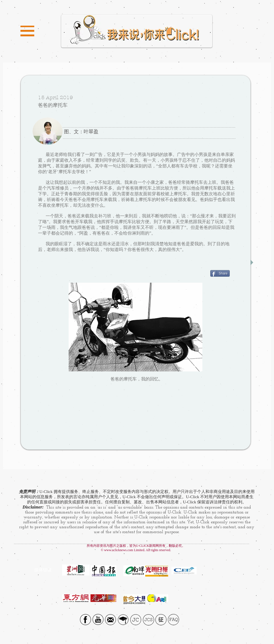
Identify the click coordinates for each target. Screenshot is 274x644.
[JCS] (148, 620)
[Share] (220, 273)
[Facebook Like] (193, 394)
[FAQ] (174, 620)
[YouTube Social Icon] (98, 620)
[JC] (136, 620)
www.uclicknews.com (119, 550)
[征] (161, 620)
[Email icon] (111, 620)
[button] (27, 31)
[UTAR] (123, 620)
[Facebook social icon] (85, 620)
